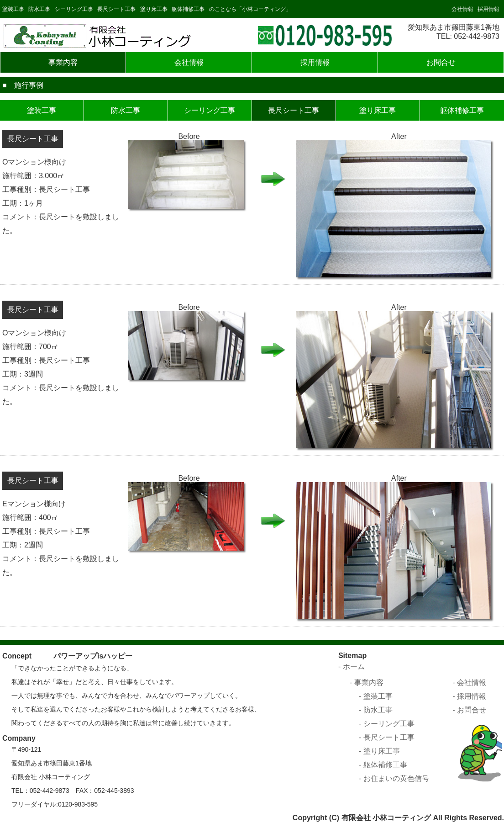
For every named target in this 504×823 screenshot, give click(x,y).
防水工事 (39, 9)
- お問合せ (469, 710)
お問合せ (441, 62)
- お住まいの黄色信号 (394, 778)
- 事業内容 (367, 682)
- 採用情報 (469, 696)
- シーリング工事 (387, 724)
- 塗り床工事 (379, 751)
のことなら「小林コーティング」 (250, 9)
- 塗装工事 (376, 696)
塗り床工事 (154, 9)
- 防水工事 (376, 710)
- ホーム (352, 666)
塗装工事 (13, 9)
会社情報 (462, 9)
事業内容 (63, 62)
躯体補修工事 (188, 9)
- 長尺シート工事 (387, 737)
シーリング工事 (74, 9)
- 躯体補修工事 (383, 765)
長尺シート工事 (116, 9)
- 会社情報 (469, 682)
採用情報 (488, 9)
